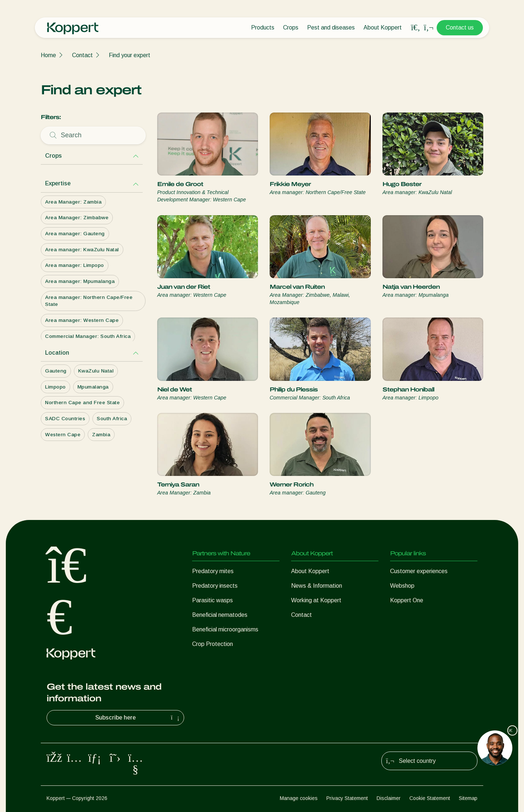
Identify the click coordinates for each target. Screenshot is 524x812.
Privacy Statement (347, 798)
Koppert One (407, 600)
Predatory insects (215, 586)
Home (48, 55)
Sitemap (468, 798)
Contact (82, 55)
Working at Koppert (316, 600)
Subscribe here (138, 718)
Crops (291, 27)
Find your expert (130, 55)
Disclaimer (389, 798)
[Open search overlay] (416, 28)
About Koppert (383, 27)
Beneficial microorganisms (225, 629)
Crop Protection (213, 644)
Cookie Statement (430, 798)
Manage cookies (299, 798)
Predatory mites (213, 571)
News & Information (317, 586)
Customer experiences (419, 571)
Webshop (402, 586)
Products (263, 27)
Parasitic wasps (213, 600)
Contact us (460, 27)
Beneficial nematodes (220, 615)
